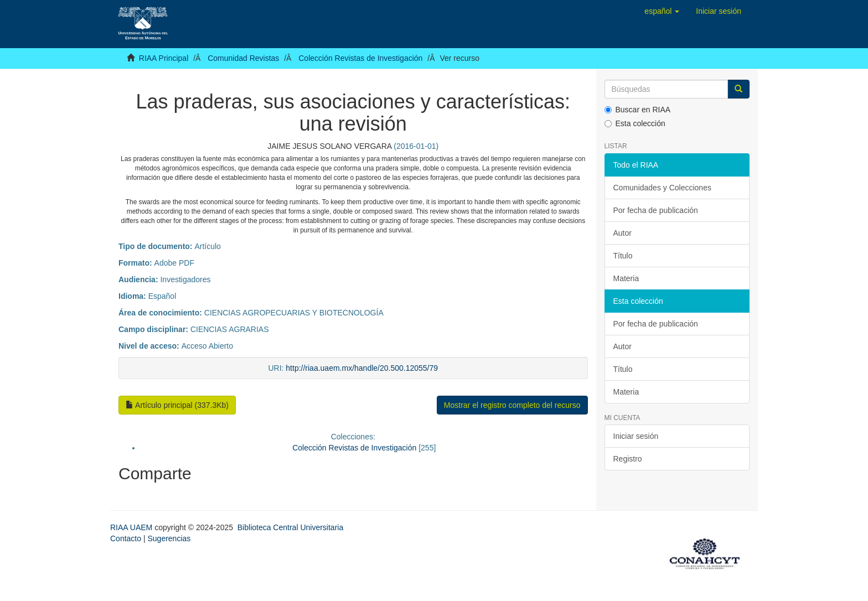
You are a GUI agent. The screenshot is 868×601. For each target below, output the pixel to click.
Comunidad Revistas (243, 58)
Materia (626, 278)
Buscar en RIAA (638, 110)
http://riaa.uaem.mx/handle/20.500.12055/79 (362, 368)
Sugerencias (169, 538)
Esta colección (635, 123)
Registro (628, 459)
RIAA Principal (164, 58)
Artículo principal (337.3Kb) (177, 405)
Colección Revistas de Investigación (360, 58)
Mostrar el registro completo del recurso (512, 405)
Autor (622, 233)
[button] (662, 11)
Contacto (126, 538)
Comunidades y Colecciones (662, 188)
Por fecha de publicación (656, 210)
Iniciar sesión (636, 436)
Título (623, 256)
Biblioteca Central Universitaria (290, 527)
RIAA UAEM (132, 527)
